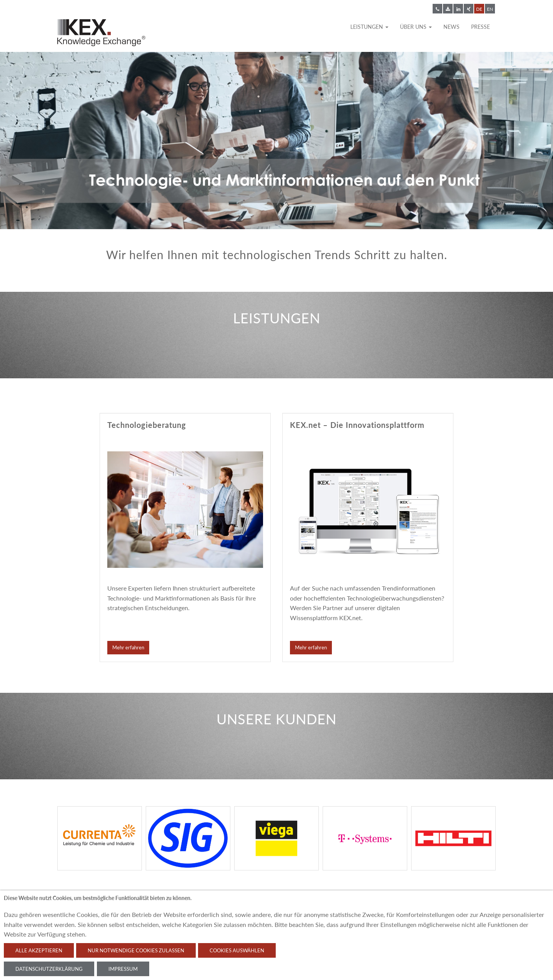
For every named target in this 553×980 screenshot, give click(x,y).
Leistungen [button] (369, 27)
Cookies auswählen (237, 950)
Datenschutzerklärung (49, 969)
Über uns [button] (416, 27)
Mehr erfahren (128, 647)
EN (490, 9)
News (451, 27)
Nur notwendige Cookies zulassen (136, 950)
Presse (481, 27)
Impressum (123, 969)
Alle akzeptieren (39, 950)
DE (479, 9)
